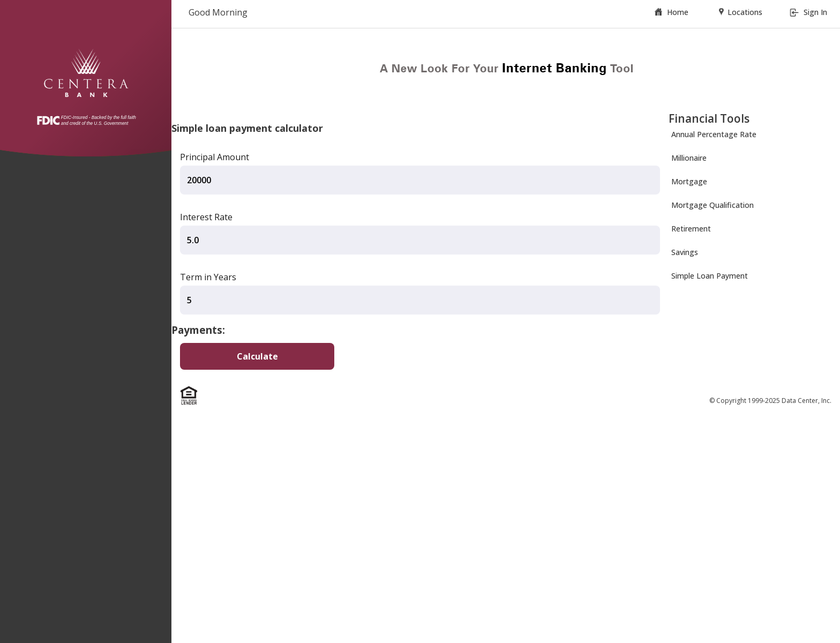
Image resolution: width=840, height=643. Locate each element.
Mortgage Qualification (712, 205)
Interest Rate (206, 217)
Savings (685, 252)
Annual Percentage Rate (714, 134)
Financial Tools (709, 118)
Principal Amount (215, 157)
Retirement (691, 229)
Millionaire (689, 158)
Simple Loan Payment (710, 276)
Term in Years (208, 277)
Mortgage (689, 181)
